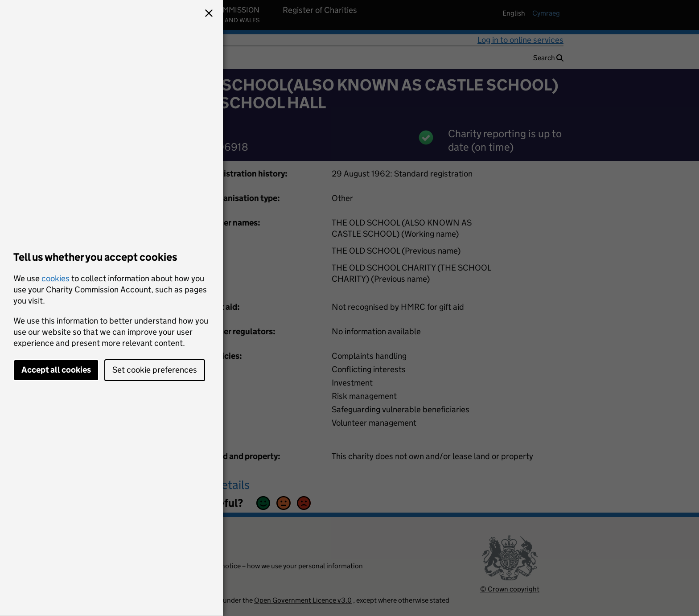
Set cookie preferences (155, 370)
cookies (56, 278)
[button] (209, 14)
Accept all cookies (56, 370)
